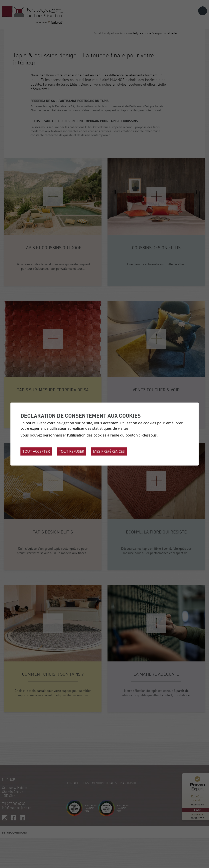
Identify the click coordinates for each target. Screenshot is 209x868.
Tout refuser (71, 451)
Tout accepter (36, 451)
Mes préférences (109, 451)
